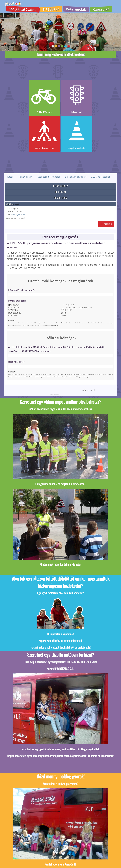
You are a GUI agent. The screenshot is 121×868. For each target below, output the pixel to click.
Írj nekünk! (106, 224)
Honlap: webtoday (54, 395)
